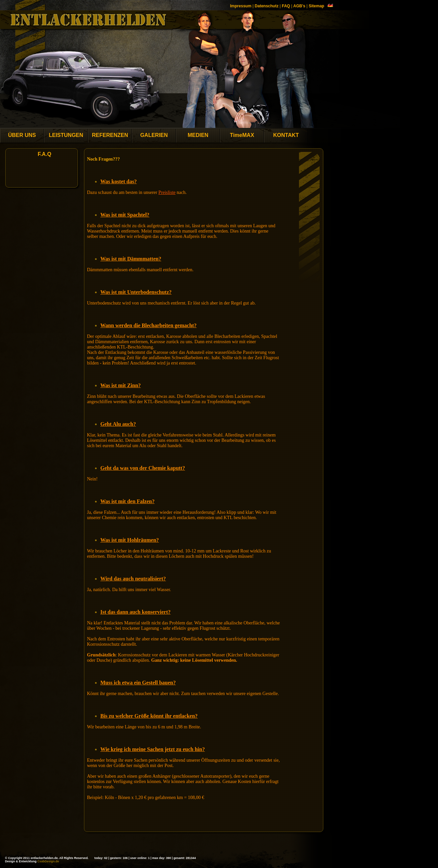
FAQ (286, 6)
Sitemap (316, 6)
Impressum (241, 6)
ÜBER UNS (22, 135)
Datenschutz (266, 6)
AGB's (299, 6)
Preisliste (167, 192)
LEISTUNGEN (66, 135)
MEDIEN (198, 135)
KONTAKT (286, 135)
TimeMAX (242, 135)
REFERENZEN (110, 135)
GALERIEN (154, 135)
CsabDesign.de (48, 861)
